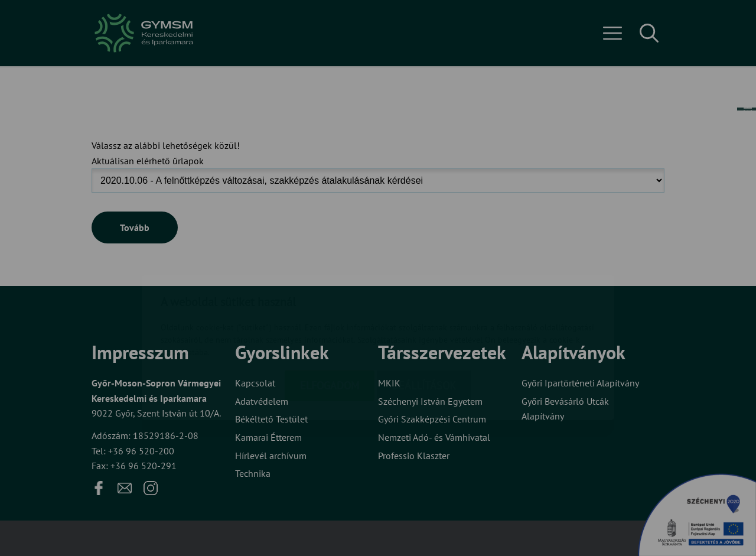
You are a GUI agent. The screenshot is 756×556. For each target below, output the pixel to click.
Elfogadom (330, 316)
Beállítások (424, 316)
